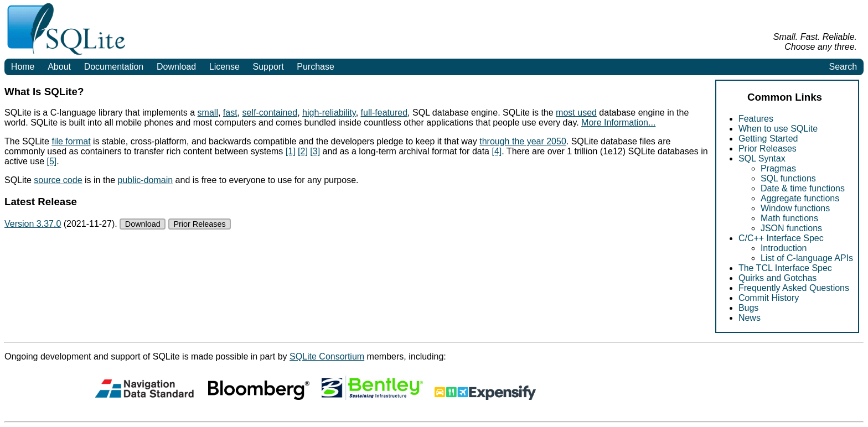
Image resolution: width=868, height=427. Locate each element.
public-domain (146, 180)
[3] (315, 151)
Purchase (316, 67)
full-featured (384, 113)
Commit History (769, 298)
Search (843, 67)
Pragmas (778, 168)
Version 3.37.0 (33, 224)
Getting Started (768, 139)
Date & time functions (803, 188)
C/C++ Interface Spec (781, 238)
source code (58, 180)
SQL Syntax (762, 158)
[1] (291, 151)
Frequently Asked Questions (794, 288)
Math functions (789, 218)
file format (71, 141)
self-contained (270, 113)
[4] (497, 151)
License (224, 67)
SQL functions (788, 178)
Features (756, 119)
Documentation (114, 67)
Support (268, 67)
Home (23, 67)
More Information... (618, 123)
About (59, 67)
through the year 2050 (523, 141)
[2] (303, 151)
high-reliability (329, 113)
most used (576, 113)
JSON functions (791, 228)
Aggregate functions (800, 198)
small (208, 113)
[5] (51, 161)
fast (230, 113)
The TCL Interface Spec (785, 268)
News (750, 318)
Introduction (784, 248)
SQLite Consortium (327, 356)
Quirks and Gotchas (777, 278)
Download (176, 67)
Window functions (795, 208)
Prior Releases (768, 149)
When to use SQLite (778, 129)
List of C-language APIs (807, 258)
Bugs (748, 308)
